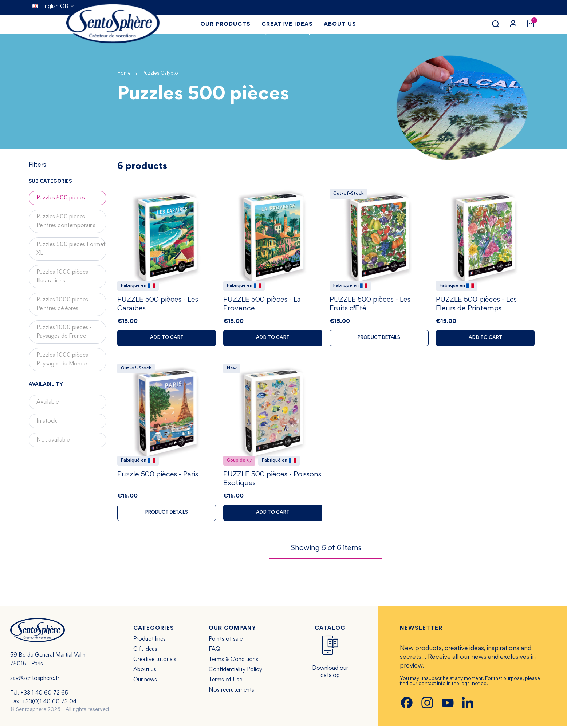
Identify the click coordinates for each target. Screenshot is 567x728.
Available (48, 402)
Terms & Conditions (233, 662)
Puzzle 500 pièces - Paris (158, 476)
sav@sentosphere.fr (35, 681)
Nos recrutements (231, 692)
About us (145, 672)
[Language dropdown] (53, 7)
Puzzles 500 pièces (61, 198)
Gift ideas (145, 652)
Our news (145, 682)
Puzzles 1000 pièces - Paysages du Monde (64, 360)
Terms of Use (225, 682)
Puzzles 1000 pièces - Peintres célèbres (64, 304)
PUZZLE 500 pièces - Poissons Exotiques (272, 481)
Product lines (149, 641)
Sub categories (50, 182)
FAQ (214, 652)
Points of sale (226, 641)
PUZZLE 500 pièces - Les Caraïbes (158, 305)
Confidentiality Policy (235, 672)
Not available (53, 440)
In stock (47, 421)
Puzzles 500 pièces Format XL (71, 249)
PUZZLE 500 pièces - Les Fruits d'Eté (370, 305)
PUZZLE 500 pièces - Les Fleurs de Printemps (476, 305)
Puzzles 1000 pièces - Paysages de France (64, 332)
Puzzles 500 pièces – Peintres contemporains (66, 221)
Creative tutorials (155, 662)
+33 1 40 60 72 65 (44, 695)
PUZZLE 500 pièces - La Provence (262, 305)
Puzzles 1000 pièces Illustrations (62, 277)
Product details (379, 339)
